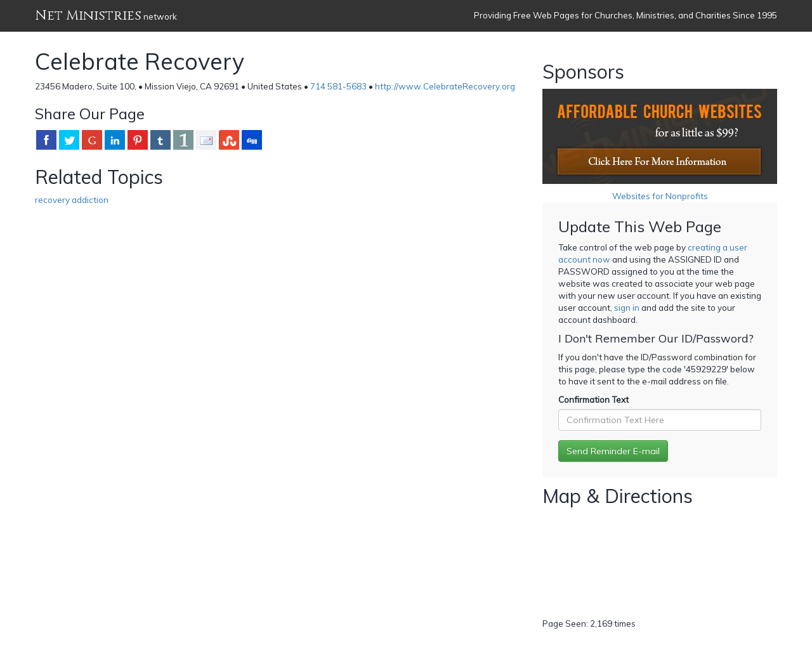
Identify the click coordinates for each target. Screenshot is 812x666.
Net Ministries (88, 16)
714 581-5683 (338, 86)
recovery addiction (72, 200)
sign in (627, 308)
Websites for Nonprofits (660, 196)
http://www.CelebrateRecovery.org (445, 86)
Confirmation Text (593, 400)
